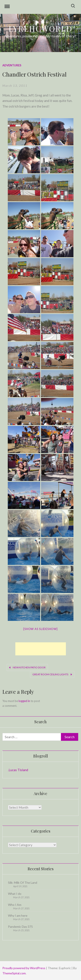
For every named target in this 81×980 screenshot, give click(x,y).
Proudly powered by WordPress (24, 968)
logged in (24, 701)
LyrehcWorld (40, 28)
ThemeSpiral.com (14, 973)
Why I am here (18, 915)
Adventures (12, 65)
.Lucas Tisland (18, 770)
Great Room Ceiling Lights (50, 674)
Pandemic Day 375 (20, 927)
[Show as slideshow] (40, 629)
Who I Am (15, 905)
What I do (15, 894)
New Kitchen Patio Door (29, 667)
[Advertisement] (41, 649)
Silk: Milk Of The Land (23, 883)
